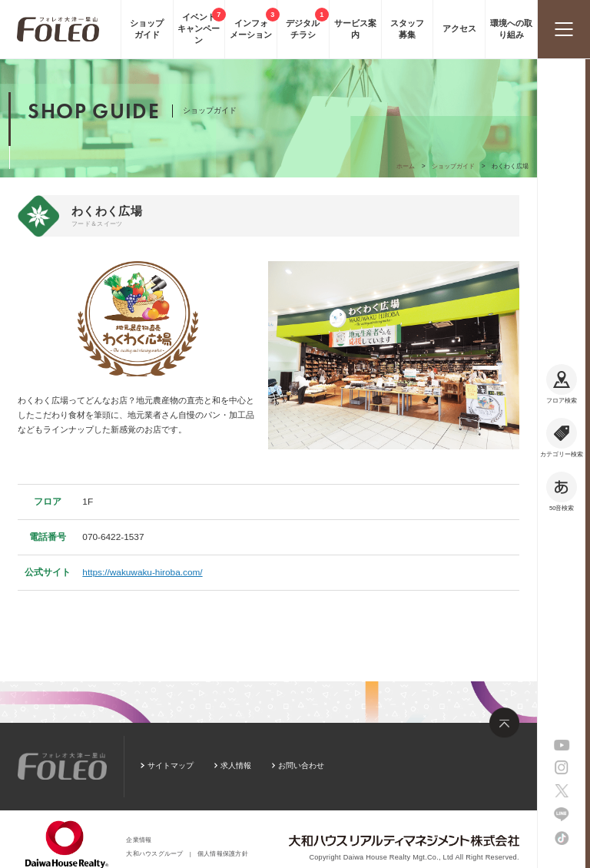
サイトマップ (171, 765)
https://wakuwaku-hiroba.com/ (142, 572)
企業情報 (139, 840)
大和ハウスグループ (154, 854)
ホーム (406, 166)
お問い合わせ (301, 765)
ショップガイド (453, 166)
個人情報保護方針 (223, 854)
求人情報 (236, 765)
